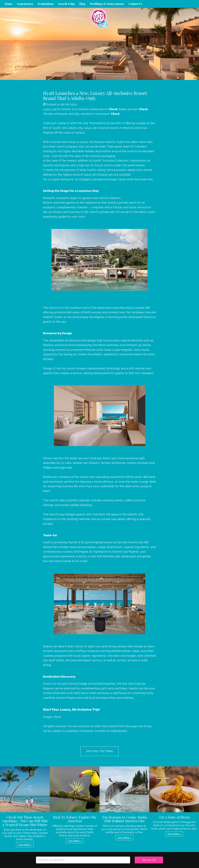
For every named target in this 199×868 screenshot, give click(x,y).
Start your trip (149, 860)
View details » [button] (25, 845)
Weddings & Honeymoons (107, 4)
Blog (82, 4)
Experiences (25, 4)
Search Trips (66, 4)
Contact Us (135, 4)
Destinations (46, 4)
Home (9, 4)
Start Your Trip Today (99, 751)
